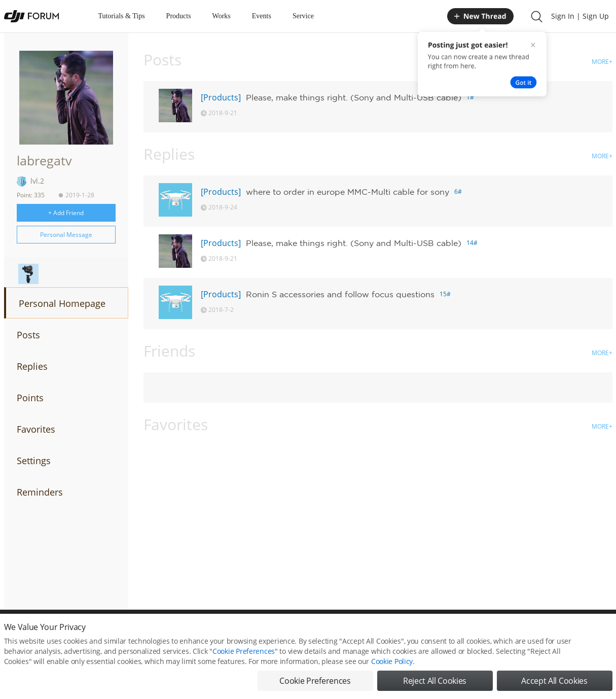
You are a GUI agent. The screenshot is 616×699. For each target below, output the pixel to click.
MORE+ (602, 62)
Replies (32, 366)
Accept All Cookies (554, 682)
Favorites (36, 429)
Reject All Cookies (435, 682)
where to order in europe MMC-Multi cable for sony (348, 192)
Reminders (40, 492)
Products (179, 16)
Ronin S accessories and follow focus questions (340, 294)
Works (222, 16)
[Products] (221, 97)
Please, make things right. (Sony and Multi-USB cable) (354, 97)
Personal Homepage (62, 303)
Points (30, 398)
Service (303, 16)
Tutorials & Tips (122, 16)
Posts (28, 335)
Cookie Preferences (244, 652)
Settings (34, 461)
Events (262, 16)
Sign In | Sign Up (580, 16)
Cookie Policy (392, 662)
